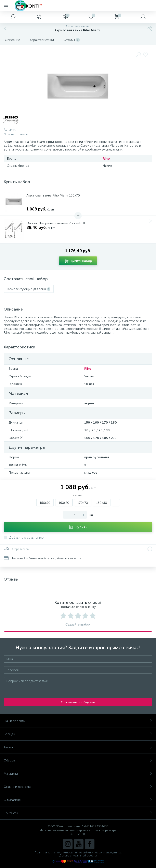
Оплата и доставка (78, 787)
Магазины (78, 774)
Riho (106, 159)
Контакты (78, 813)
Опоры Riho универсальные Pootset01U (56, 223)
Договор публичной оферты (78, 856)
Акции (78, 747)
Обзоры (78, 760)
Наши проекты (78, 721)
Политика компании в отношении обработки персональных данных (78, 853)
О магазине (78, 800)
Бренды (78, 734)
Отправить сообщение (78, 702)
